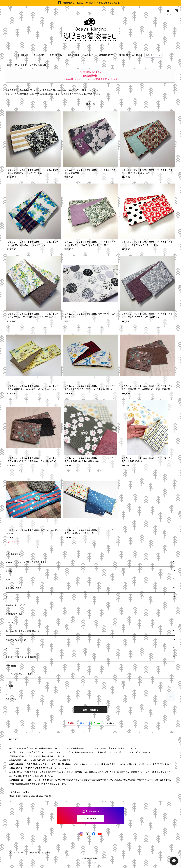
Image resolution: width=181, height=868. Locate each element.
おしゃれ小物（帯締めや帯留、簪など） (22, 631)
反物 (8, 579)
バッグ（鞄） (11, 623)
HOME (25, 55)
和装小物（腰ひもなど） (16, 640)
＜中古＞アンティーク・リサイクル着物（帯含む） (27, 562)
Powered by (90, 863)
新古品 (9, 571)
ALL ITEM (39, 55)
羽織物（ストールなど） (16, 605)
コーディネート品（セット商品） (19, 674)
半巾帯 (24, 65)
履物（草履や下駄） (14, 614)
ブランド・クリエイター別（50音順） (21, 657)
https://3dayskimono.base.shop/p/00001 (30, 796)
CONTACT (74, 55)
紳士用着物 (11, 666)
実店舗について (106, 55)
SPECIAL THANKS (129, 55)
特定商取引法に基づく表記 (40, 853)
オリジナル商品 (13, 648)
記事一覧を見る (90, 710)
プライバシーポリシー (16, 853)
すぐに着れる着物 (14, 588)
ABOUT (89, 55)
